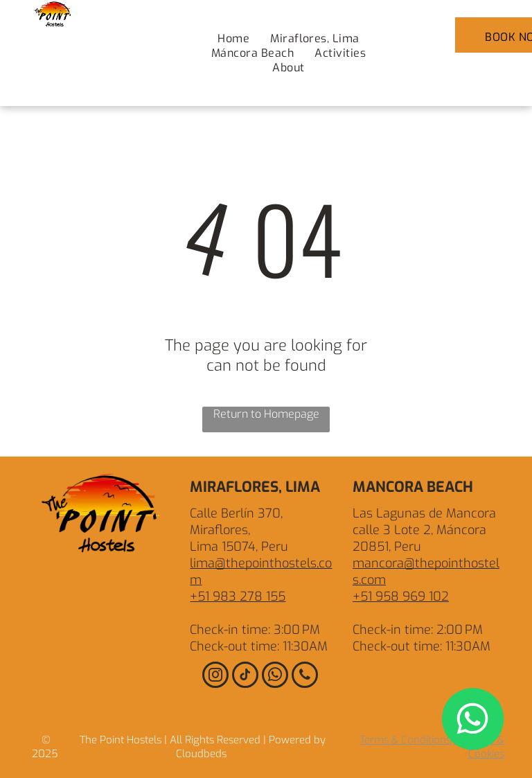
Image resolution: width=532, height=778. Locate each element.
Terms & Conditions (405, 740)
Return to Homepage (266, 414)
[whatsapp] (275, 677)
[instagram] (215, 677)
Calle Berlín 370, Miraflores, (236, 522)
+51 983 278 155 (238, 596)
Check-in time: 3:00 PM (255, 630)
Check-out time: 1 (238, 646)
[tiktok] (245, 677)
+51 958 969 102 (401, 596)
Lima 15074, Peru (239, 547)
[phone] (305, 677)
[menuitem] (233, 38)
